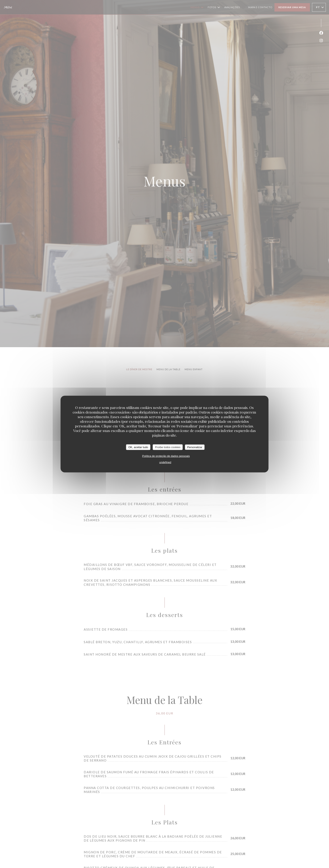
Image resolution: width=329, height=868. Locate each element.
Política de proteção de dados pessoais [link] (166, 456)
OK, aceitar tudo (138, 447)
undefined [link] (165, 462)
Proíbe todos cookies (168, 447)
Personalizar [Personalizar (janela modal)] (195, 447)
